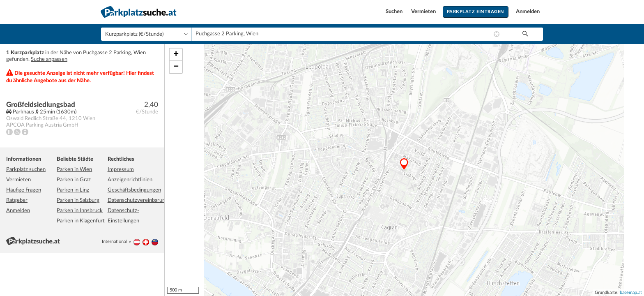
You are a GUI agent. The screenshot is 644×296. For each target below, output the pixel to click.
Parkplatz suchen (26, 170)
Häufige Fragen (24, 190)
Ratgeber (17, 200)
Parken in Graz (74, 180)
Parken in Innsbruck (80, 211)
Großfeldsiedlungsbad (41, 105)
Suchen (395, 12)
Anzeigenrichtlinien (130, 180)
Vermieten (424, 12)
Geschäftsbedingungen (134, 190)
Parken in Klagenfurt (81, 221)
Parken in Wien (74, 170)
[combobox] (349, 34)
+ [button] (176, 55)
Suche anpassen (49, 59)
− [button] (176, 67)
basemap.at (631, 293)
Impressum (121, 170)
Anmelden (528, 12)
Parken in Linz (73, 190)
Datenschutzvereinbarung (138, 200)
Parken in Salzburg (78, 200)
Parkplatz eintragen (476, 12)
